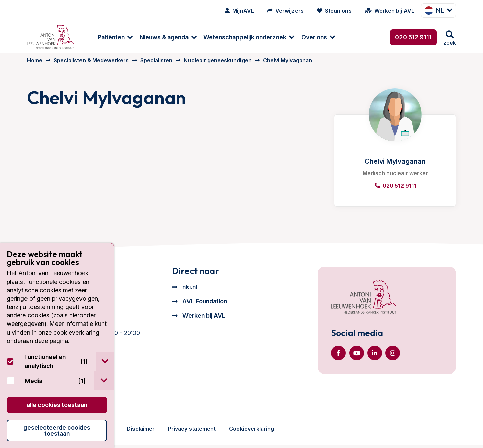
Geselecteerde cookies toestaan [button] (57, 430)
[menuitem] (101, 37)
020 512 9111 (413, 37)
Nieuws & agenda (154, 37)
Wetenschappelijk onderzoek (234, 37)
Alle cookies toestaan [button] (57, 405)
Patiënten (101, 37)
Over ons (304, 37)
